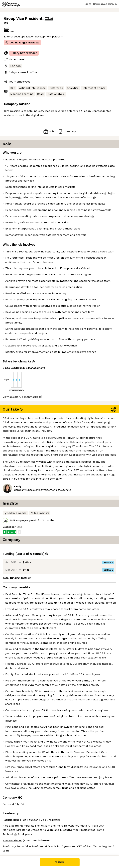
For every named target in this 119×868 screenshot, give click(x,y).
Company (67, 132)
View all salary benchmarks (20, 397)
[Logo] (11, 4)
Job (48, 132)
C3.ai (49, 19)
